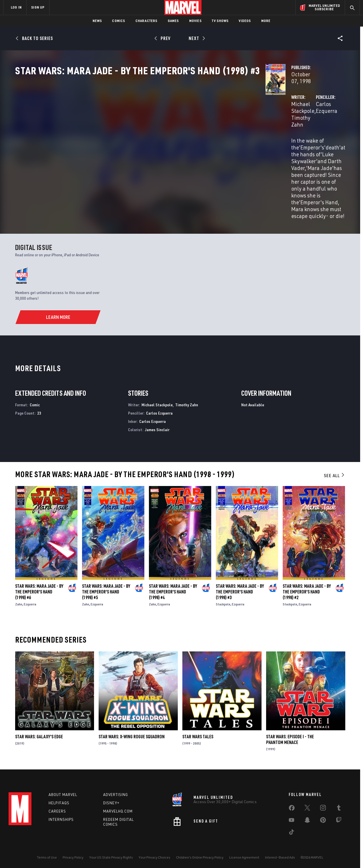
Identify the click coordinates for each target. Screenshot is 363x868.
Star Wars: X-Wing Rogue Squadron (132, 731)
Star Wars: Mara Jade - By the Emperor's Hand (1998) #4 (173, 586)
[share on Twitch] (339, 818)
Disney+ (111, 800)
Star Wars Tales (198, 731)
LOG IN (16, 7)
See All (334, 470)
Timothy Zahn (180, 135)
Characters (146, 21)
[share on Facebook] (292, 806)
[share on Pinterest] (323, 818)
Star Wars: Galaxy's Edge (39, 731)
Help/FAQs (59, 800)
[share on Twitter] (307, 806)
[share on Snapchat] (307, 818)
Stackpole (223, 598)
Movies (195, 21)
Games (173, 21)
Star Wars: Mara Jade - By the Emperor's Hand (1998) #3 (240, 586)
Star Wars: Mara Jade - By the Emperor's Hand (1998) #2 (307, 586)
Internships (61, 816)
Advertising (116, 792)
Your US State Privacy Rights (111, 854)
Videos (245, 21)
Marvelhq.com (118, 808)
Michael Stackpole (140, 135)
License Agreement (244, 854)
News (97, 21)
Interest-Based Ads (280, 854)
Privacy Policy (73, 854)
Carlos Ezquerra (248, 135)
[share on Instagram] (323, 806)
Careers (57, 808)
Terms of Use (47, 854)
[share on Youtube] (292, 818)
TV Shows (220, 21)
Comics (118, 21)
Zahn (19, 598)
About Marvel (63, 792)
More (266, 21)
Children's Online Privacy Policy (200, 854)
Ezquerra (30, 598)
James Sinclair (157, 424)
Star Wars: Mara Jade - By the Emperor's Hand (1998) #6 (39, 586)
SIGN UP (38, 7)
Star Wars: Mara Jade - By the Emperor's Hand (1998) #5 (106, 586)
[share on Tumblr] (339, 806)
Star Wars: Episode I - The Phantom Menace (290, 734)
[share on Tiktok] (292, 830)
